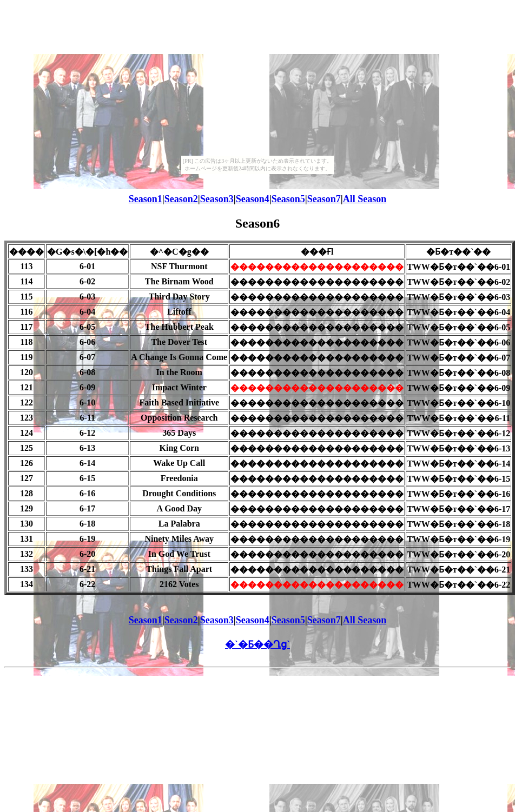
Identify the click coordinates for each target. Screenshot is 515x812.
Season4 (253, 199)
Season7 (324, 199)
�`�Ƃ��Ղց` (257, 644)
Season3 (217, 199)
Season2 (181, 199)
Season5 (288, 199)
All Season (365, 199)
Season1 (146, 199)
